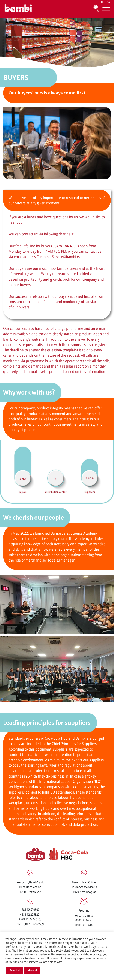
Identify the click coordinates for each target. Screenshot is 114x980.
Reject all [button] (15, 970)
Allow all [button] (32, 970)
